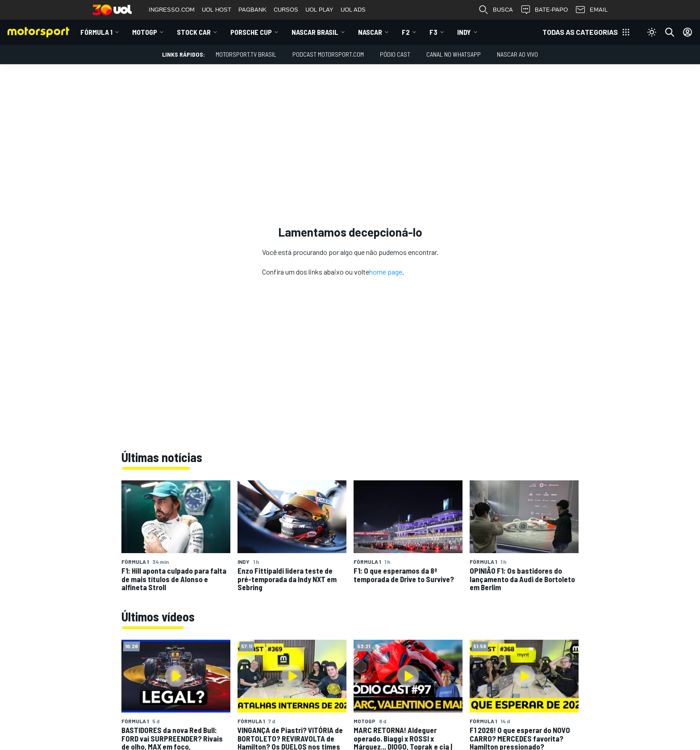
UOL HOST (217, 10)
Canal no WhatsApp (454, 54)
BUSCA (496, 10)
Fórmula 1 (96, 32)
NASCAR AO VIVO (517, 54)
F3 (433, 32)
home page (386, 272)
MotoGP (145, 32)
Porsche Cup (251, 32)
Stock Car (194, 32)
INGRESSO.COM (172, 10)
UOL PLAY (319, 10)
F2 (406, 32)
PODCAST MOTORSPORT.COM (328, 54)
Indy (464, 32)
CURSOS (286, 10)
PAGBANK (252, 10)
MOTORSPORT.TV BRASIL (246, 54)
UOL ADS (353, 10)
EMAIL (591, 10)
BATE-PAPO (544, 10)
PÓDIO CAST (395, 54)
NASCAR (370, 32)
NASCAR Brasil (315, 32)
